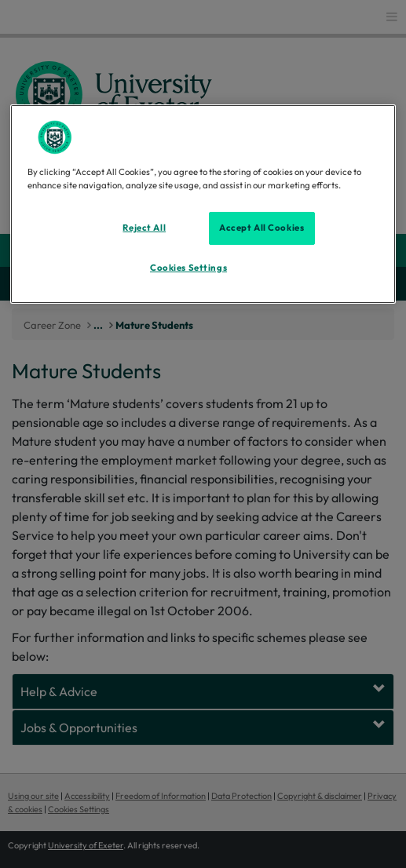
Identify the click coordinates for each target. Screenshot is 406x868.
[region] (203, 204)
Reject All (144, 228)
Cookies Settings (188, 268)
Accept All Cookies (262, 228)
